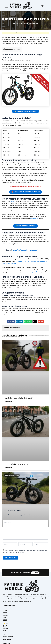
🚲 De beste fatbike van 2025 (13, 611)
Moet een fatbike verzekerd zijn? (17, 465)
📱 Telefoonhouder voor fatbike (14, 618)
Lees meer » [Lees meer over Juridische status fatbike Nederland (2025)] (9, 402)
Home (5, 628)
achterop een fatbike (34, 273)
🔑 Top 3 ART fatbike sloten (13, 615)
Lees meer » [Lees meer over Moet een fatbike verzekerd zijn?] (9, 468)
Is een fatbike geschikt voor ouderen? (25, 251)
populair (13, 202)
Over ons (6, 632)
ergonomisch (34, 219)
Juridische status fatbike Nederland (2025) (21, 399)
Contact (6, 636)
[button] (7, 6)
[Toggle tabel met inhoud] (18, 50)
